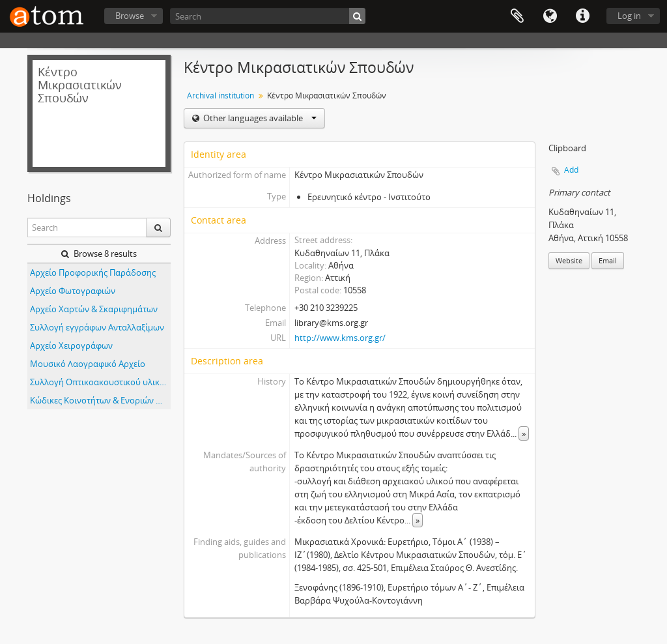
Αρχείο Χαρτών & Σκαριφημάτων (94, 309)
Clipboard (517, 16)
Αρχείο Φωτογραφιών (73, 291)
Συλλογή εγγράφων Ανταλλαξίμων (97, 327)
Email (608, 260)
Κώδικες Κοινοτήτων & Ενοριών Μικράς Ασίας (100, 400)
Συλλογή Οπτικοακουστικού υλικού (100, 382)
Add (571, 170)
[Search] (268, 16)
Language (550, 16)
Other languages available (259, 118)
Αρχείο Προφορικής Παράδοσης (93, 272)
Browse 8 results (99, 254)
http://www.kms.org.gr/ (340, 338)
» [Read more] (524, 433)
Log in (629, 16)
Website (569, 260)
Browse (130, 16)
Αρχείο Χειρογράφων (71, 345)
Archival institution (220, 95)
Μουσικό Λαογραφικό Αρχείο (88, 364)
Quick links (582, 16)
